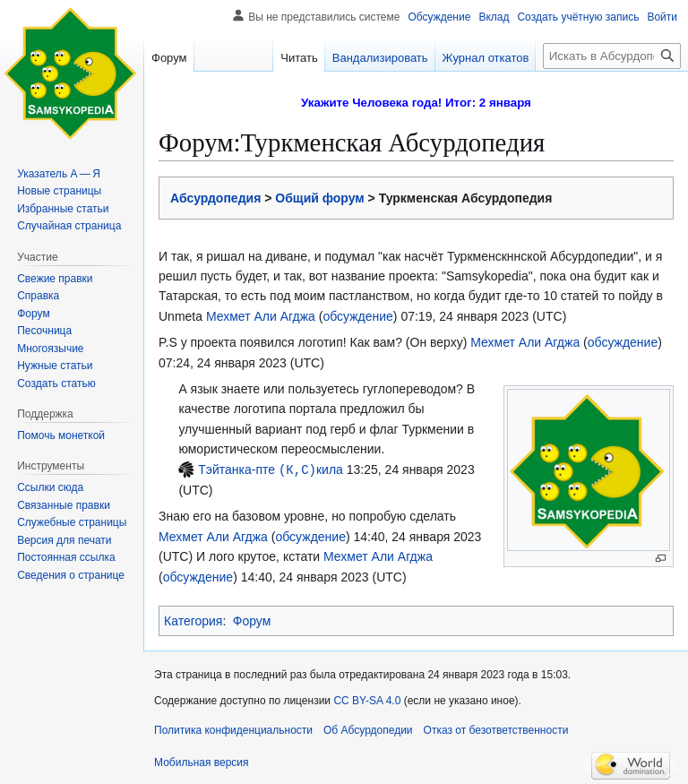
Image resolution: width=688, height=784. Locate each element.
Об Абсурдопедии (368, 729)
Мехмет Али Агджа (261, 316)
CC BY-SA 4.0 (367, 700)
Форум (252, 620)
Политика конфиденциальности (233, 729)
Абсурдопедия (215, 198)
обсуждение (357, 316)
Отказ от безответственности (496, 729)
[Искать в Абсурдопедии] (612, 56)
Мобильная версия (202, 762)
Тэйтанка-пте (236, 470)
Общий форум (319, 198)
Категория (193, 620)
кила (330, 470)
